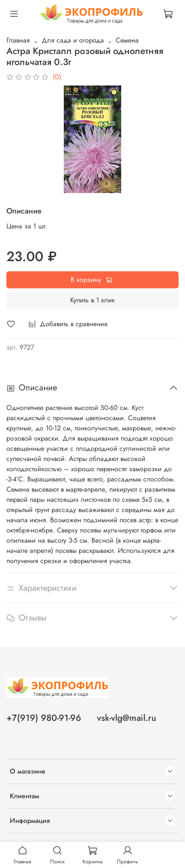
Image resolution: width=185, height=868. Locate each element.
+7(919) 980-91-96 (44, 718)
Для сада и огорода (73, 40)
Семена (127, 40)
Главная (18, 40)
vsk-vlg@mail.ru (127, 718)
